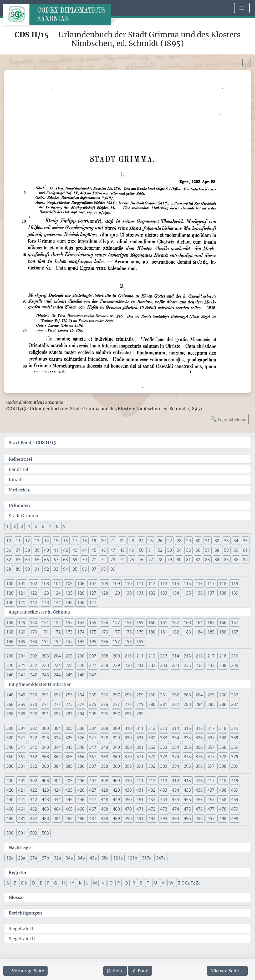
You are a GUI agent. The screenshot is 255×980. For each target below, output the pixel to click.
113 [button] (164, 584)
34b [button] (81, 858)
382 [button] (34, 766)
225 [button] (69, 665)
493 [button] (164, 818)
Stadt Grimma (23, 516)
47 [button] (113, 550)
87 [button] (245, 560)
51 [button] (151, 550)
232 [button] (152, 665)
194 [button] (81, 641)
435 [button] (187, 790)
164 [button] (199, 622)
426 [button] (81, 790)
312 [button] (152, 728)
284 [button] (199, 704)
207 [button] (93, 656)
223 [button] (45, 665)
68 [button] (65, 560)
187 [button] (235, 632)
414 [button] (175, 781)
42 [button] (65, 550)
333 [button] (164, 738)
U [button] (156, 883)
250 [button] (34, 695)
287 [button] (235, 704)
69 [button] (75, 560)
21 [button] (113, 541)
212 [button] (152, 656)
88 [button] (9, 569)
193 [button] (69, 641)
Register (18, 872)
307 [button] (93, 728)
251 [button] (45, 695)
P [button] (119, 883)
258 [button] (128, 695)
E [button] (41, 883)
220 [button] (10, 665)
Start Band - (32, 443)
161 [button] (164, 622)
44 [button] (84, 550)
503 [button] (45, 833)
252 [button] (57, 695)
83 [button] (207, 560)
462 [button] (34, 809)
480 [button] (10, 818)
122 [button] (34, 593)
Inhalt (15, 480)
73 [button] (113, 560)
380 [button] (10, 766)
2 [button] (15, 526)
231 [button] (140, 665)
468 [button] (104, 809)
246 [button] (81, 675)
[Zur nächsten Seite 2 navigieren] (227, 971)
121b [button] (132, 858)
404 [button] (57, 781)
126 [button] (81, 593)
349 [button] (116, 747)
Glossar (17, 897)
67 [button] (56, 560)
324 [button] (57, 738)
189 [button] (22, 641)
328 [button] (104, 738)
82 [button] (198, 560)
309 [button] (116, 728)
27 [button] (170, 541)
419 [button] (235, 781)
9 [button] (64, 526)
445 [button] (69, 800)
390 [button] (128, 766)
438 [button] (223, 790)
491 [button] (140, 818)
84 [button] (217, 560)
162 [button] (175, 622)
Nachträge (20, 847)
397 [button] (211, 766)
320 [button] (10, 738)
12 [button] (28, 541)
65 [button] (37, 560)
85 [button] (226, 560)
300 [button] (10, 728)
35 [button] (245, 541)
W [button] (171, 883)
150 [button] (34, 622)
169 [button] (22, 632)
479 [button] (235, 809)
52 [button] (160, 550)
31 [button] (207, 541)
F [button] (48, 883)
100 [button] (10, 584)
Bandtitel (18, 469)
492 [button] (152, 818)
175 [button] (93, 632)
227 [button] (93, 665)
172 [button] (57, 632)
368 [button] (104, 757)
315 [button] (187, 728)
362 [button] (34, 757)
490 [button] (128, 818)
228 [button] (104, 665)
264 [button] (199, 695)
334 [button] (175, 738)
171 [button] (45, 632)
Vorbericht (20, 490)
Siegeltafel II (22, 939)
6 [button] (43, 526)
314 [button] (175, 728)
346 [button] (81, 747)
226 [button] (81, 665)
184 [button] (199, 632)
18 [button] (84, 541)
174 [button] (81, 632)
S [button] (141, 883)
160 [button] (152, 622)
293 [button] (69, 714)
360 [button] (10, 757)
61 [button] (245, 550)
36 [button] (9, 550)
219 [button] (235, 656)
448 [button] (104, 800)
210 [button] (128, 656)
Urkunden (19, 505)
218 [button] (223, 656)
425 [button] (69, 790)
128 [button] (104, 593)
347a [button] (161, 858)
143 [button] (45, 602)
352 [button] (152, 747)
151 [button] (45, 622)
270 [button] (34, 704)
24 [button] (141, 541)
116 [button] (199, 584)
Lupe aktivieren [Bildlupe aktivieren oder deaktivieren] (228, 419)
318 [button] (223, 728)
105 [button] (69, 584)
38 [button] (28, 550)
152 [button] (57, 622)
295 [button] (93, 714)
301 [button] (22, 728)
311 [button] (140, 728)
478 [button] (223, 809)
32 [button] (217, 541)
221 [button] (22, 665)
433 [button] (164, 790)
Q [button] (126, 883)
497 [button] (211, 818)
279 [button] (140, 704)
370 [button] (128, 757)
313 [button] (164, 728)
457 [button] (211, 800)
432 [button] (152, 790)
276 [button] (104, 704)
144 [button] (57, 602)
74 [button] (122, 560)
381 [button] (22, 766)
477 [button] (211, 809)
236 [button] (199, 665)
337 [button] (211, 738)
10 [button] (9, 541)
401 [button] (22, 781)
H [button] (63, 883)
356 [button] (199, 747)
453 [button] (164, 800)
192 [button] (57, 641)
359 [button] (235, 747)
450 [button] (128, 800)
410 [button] (128, 781)
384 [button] (57, 766)
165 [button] (211, 622)
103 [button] (45, 584)
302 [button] (34, 728)
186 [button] (223, 632)
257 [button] (116, 695)
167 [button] (235, 622)
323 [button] (45, 738)
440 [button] (10, 800)
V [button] (163, 883)
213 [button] (164, 656)
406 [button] (81, 781)
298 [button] (128, 714)
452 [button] (152, 800)
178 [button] (128, 632)
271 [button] (45, 704)
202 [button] (34, 656)
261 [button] (164, 695)
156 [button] (104, 622)
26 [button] (160, 541)
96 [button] (84, 569)
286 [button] (223, 704)
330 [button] (128, 738)
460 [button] (10, 809)
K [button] (80, 883)
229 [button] (116, 665)
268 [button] (10, 704)
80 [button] (179, 560)
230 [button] (128, 665)
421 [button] (22, 790)
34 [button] (236, 541)
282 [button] (175, 704)
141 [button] (22, 602)
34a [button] (69, 858)
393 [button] (164, 766)
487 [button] (93, 818)
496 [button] (199, 818)
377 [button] (211, 757)
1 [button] (7, 526)
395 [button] (187, 766)
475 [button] (187, 809)
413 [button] (164, 781)
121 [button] (22, 593)
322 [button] (34, 738)
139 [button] (235, 593)
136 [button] (199, 593)
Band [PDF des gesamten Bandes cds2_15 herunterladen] (140, 971)
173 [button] (69, 632)
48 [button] (122, 550)
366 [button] (81, 757)
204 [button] (57, 656)
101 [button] (22, 584)
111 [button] (140, 584)
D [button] (34, 883)
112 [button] (152, 584)
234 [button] (175, 665)
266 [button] (223, 695)
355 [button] (187, 747)
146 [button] (81, 602)
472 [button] (152, 809)
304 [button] (57, 728)
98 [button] (103, 569)
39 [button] (37, 550)
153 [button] (69, 622)
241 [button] (22, 675)
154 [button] (81, 622)
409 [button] (116, 781)
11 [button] (18, 541)
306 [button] (81, 728)
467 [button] (93, 809)
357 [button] (211, 747)
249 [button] (22, 695)
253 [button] (69, 695)
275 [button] (93, 704)
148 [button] (10, 622)
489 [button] (116, 818)
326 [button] (81, 738)
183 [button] (187, 632)
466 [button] (81, 809)
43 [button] (75, 550)
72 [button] (103, 560)
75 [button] (132, 560)
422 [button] (34, 790)
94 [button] (65, 569)
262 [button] (175, 695)
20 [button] (103, 541)
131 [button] (140, 593)
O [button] (111, 883)
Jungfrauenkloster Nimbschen (40, 684)
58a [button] (105, 858)
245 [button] (69, 675)
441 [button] (22, 800)
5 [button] (36, 526)
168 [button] (10, 632)
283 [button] (187, 704)
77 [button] (151, 560)
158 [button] (128, 622)
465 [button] (69, 809)
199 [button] (140, 641)
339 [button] (235, 738)
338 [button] (223, 738)
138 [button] (223, 593)
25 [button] (151, 541)
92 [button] (47, 569)
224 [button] (57, 665)
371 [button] (140, 757)
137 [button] (211, 593)
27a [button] (34, 858)
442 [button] (34, 800)
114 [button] (175, 584)
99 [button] (113, 569)
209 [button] (116, 656)
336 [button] (199, 738)
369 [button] (116, 757)
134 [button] (175, 593)
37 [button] (18, 550)
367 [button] (93, 757)
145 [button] (69, 602)
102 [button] (34, 584)
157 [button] (116, 622)
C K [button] (24, 883)
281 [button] (164, 704)
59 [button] (226, 550)
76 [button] (141, 560)
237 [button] (211, 665)
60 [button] (236, 550)
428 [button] (104, 790)
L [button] (87, 883)
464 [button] (57, 809)
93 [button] (56, 569)
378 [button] (223, 757)
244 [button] (57, 675)
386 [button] (81, 766)
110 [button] (128, 584)
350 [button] (128, 747)
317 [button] (211, 728)
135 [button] (187, 593)
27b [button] (45, 858)
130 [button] (128, 593)
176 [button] (104, 632)
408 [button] (104, 781)
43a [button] (93, 858)
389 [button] (116, 766)
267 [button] (235, 695)
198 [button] (128, 641)
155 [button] (93, 622)
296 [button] (104, 714)
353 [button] (164, 747)
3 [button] (22, 526)
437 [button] (211, 790)
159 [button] (140, 622)
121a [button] (118, 858)
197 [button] (116, 641)
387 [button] (93, 766)
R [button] (134, 883)
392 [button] (152, 766)
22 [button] (122, 541)
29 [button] (188, 541)
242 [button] (34, 675)
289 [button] (22, 714)
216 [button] (199, 656)
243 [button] (45, 675)
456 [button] (199, 800)
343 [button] (45, 747)
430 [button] (128, 790)
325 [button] (69, 738)
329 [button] (116, 738)
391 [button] (140, 766)
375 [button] (187, 757)
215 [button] (187, 656)
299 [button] (140, 714)
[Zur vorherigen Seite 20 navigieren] (25, 971)
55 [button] (188, 550)
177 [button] (116, 632)
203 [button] (45, 656)
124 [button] (57, 593)
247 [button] (93, 675)
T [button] (148, 883)
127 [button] (93, 593)
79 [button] (170, 560)
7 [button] (50, 526)
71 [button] (94, 560)
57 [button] (207, 550)
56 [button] (198, 550)
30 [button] (198, 541)
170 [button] (34, 632)
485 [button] (69, 818)
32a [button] (57, 858)
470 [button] (128, 809)
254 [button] (81, 695)
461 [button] (22, 809)
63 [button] (18, 560)
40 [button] (47, 550)
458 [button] (223, 800)
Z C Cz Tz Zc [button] (189, 883)
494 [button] (175, 818)
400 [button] (10, 781)
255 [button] (93, 695)
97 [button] (94, 569)
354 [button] (175, 747)
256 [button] (104, 695)
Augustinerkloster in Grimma (39, 612)
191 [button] (45, 641)
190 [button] (34, 641)
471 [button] (140, 809)
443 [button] (45, 800)
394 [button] (175, 766)
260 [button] (152, 695)
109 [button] (116, 584)
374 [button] (175, 757)
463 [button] (45, 809)
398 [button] (223, 766)
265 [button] (211, 695)
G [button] (55, 883)
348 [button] (104, 747)
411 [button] (140, 781)
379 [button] (235, 757)
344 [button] (57, 747)
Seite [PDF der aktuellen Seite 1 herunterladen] (115, 971)
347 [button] (93, 747)
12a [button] (10, 858)
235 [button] (187, 665)
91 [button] (37, 569)
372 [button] (152, 757)
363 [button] (45, 757)
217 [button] (211, 656)
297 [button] (116, 714)
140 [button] (10, 602)
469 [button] (116, 809)
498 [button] (223, 818)
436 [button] (199, 790)
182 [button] (175, 632)
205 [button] (69, 656)
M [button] (95, 883)
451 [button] (140, 800)
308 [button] (104, 728)
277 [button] (116, 704)
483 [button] (45, 818)
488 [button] (104, 818)
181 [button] (164, 632)
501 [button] (22, 833)
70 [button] (84, 560)
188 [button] (10, 641)
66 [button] (47, 560)
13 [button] (37, 541)
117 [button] (211, 584)
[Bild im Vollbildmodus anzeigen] (247, 63)
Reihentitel (20, 459)
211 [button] (140, 656)
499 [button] (235, 818)
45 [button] (94, 550)
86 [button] (236, 560)
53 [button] (170, 550)
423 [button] (45, 790)
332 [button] (152, 738)
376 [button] (199, 757)
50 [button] (141, 550)
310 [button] (128, 728)
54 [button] (179, 550)
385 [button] (69, 766)
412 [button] (152, 781)
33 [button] (226, 541)
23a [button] (22, 858)
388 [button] (104, 766)
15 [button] (56, 541)
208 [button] (104, 656)
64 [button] (28, 560)
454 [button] (175, 800)
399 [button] (235, 766)
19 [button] (94, 541)
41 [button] (56, 550)
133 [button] (164, 593)
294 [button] (81, 714)
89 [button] (18, 569)
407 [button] (93, 781)
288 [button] (10, 714)
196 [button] (104, 641)
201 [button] (22, 656)
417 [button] (211, 781)
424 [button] (57, 790)
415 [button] (187, 781)
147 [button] (93, 602)
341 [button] (22, 747)
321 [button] (22, 738)
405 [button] (69, 781)
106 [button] (81, 584)
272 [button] (57, 704)
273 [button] (69, 704)
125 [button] (69, 593)
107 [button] (93, 584)
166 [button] (223, 622)
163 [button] (187, 622)
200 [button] (10, 656)
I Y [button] (72, 883)
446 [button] (81, 800)
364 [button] (57, 757)
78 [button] (160, 560)
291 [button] (45, 714)
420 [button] (10, 790)
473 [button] (164, 809)
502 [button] (34, 833)
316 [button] (199, 728)
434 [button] (175, 790)
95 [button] (75, 569)
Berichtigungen (25, 913)
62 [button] (9, 560)
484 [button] (57, 818)
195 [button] (93, 641)
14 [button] (47, 541)
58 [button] (217, 550)
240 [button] (10, 675)
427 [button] (93, 790)
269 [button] (22, 704)
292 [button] (57, 714)
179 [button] (140, 632)
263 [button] (187, 695)
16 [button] (65, 541)
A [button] (8, 883)
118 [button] (223, 584)
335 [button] (187, 738)
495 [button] (187, 818)
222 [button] (34, 665)
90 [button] (28, 569)
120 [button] (10, 593)
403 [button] (45, 781)
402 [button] (34, 781)
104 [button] (57, 584)
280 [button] (152, 704)
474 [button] (175, 809)
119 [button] (235, 584)
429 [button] (116, 790)
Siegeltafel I (21, 928)
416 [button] (199, 781)
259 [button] (140, 695)
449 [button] (116, 800)
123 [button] (45, 593)
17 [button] (75, 541)
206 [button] (81, 656)
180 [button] (152, 632)
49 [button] (132, 550)
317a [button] (147, 858)
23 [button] (132, 541)
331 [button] (140, 738)
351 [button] (140, 747)
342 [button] (34, 747)
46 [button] (103, 550)
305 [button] (69, 728)
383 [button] (45, 766)
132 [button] (152, 593)
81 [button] (188, 560)
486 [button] (81, 818)
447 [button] (93, 800)
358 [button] (223, 747)
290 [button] (34, 714)
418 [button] (223, 781)
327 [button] (93, 738)
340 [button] (10, 747)
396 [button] (199, 766)
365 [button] (69, 757)
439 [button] (235, 790)
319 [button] (235, 728)
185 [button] (211, 632)
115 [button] (187, 584)
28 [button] (179, 541)
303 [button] (45, 728)
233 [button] (164, 665)
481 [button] (22, 818)
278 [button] (128, 704)
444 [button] (57, 800)
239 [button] (235, 665)
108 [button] (104, 584)
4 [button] (29, 526)
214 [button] (175, 656)
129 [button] (116, 593)
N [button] (103, 883)
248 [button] (10, 695)
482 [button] (34, 818)
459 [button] (235, 800)
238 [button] (223, 665)
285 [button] (211, 704)
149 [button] (22, 622)
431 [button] (140, 790)
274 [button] (81, 704)
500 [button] (10, 833)
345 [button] (69, 747)
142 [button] (34, 602)
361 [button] (22, 757)
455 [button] (187, 800)
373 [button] (164, 757)
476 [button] (199, 809)
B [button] (15, 883)
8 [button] (57, 526)
